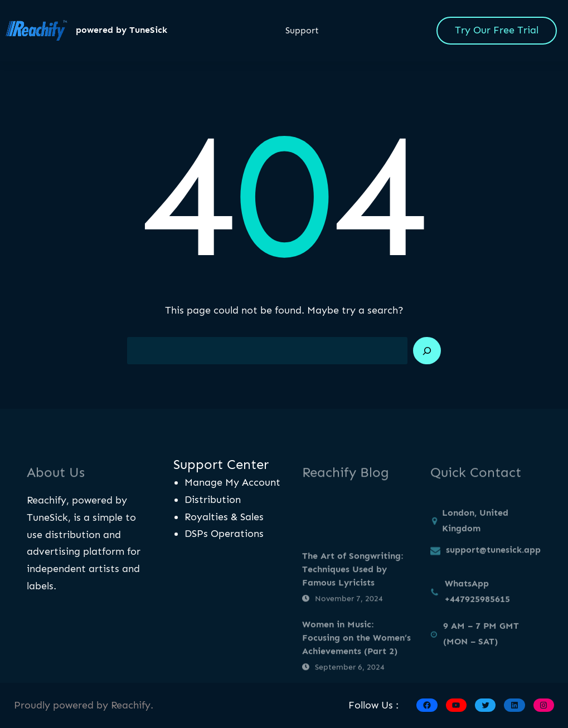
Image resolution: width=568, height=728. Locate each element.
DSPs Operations (224, 534)
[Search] (427, 351)
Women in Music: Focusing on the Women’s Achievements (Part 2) (356, 659)
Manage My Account (232, 482)
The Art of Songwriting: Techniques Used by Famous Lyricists (353, 590)
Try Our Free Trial (497, 30)
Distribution (213, 500)
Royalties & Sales (224, 517)
